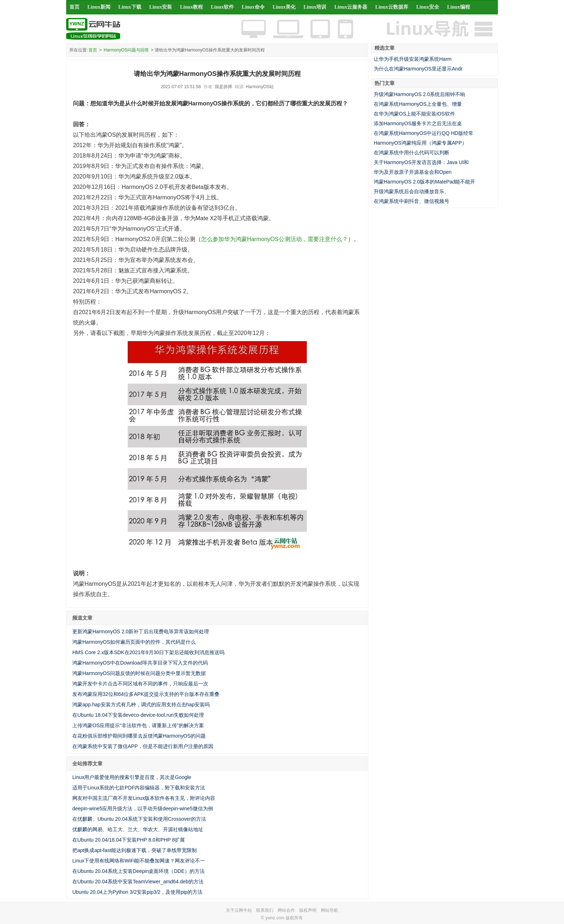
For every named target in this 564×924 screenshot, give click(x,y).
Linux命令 (253, 7)
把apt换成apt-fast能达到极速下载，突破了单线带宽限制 (135, 850)
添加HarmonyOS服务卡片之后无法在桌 (418, 123)
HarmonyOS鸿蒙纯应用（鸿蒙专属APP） (420, 143)
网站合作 (286, 910)
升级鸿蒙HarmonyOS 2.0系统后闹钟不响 (419, 94)
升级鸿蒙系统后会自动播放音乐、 (411, 191)
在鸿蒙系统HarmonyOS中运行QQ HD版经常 (424, 133)
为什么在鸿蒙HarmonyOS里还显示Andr (418, 69)
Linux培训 (315, 7)
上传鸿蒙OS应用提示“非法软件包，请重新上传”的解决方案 (138, 725)
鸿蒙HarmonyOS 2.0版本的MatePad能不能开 (424, 182)
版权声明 (308, 910)
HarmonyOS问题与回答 (126, 50)
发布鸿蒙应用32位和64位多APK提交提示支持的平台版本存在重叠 (146, 694)
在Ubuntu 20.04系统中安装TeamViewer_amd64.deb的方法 (138, 882)
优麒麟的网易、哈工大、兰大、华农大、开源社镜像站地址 (138, 829)
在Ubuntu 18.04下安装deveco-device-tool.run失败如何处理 (138, 715)
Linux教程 (191, 7)
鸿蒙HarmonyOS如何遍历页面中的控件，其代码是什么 (134, 642)
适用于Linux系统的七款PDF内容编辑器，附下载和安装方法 (139, 788)
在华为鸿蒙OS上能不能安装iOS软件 (414, 114)
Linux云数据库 (392, 7)
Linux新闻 (99, 7)
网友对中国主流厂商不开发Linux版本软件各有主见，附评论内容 (144, 798)
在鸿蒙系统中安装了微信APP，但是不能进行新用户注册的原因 (143, 746)
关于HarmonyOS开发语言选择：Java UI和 (421, 162)
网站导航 (329, 910)
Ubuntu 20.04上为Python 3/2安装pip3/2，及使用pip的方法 (137, 892)
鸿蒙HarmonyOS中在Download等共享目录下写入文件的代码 (140, 663)
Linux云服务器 (351, 7)
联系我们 (265, 910)
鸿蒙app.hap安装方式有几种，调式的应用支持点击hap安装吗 (141, 705)
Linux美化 (284, 7)
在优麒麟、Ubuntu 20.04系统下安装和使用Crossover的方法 (139, 819)
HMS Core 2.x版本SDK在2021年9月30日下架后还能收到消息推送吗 (148, 652)
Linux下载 (130, 7)
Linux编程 (459, 7)
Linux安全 (428, 7)
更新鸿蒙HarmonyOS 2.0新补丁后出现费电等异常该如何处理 (141, 631)
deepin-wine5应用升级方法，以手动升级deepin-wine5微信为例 (143, 808)
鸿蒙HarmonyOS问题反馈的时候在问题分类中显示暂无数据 (139, 673)
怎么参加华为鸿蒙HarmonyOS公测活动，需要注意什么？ (274, 239)
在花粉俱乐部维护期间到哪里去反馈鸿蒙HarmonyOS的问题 (139, 736)
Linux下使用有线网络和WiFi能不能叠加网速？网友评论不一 (139, 861)
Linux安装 (161, 7)
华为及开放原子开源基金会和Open (413, 172)
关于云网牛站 (239, 910)
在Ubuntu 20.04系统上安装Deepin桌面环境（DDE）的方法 (138, 871)
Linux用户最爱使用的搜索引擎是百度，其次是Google (132, 777)
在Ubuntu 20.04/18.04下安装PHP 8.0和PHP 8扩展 (129, 840)
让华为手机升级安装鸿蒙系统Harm (413, 59)
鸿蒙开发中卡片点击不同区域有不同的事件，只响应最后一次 (140, 684)
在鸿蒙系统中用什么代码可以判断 (411, 153)
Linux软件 (222, 7)
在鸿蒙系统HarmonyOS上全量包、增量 (418, 104)
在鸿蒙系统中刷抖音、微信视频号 (411, 201)
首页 (74, 7)
